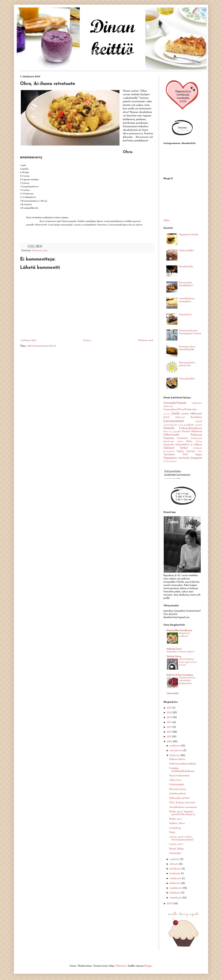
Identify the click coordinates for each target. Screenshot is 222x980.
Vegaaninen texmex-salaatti (180, 652)
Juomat (185, 414)
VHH (185, 455)
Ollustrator (121, 966)
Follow (166, 221)
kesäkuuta (175, 874)
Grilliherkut (197, 403)
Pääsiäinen (169, 438)
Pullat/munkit (171, 435)
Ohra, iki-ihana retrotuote (182, 803)
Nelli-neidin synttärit (179, 798)
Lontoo (198, 425)
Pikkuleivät (197, 432)
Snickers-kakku (186, 251)
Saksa (189, 442)
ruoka (45, 251)
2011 (170, 737)
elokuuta (175, 864)
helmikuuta (176, 893)
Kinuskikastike (186, 267)
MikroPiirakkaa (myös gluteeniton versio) (188, 662)
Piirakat (186, 432)
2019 (170, 708)
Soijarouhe (169, 445)
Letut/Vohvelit (170, 425)
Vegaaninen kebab (189, 235)
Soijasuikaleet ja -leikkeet (189, 445)
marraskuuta (177, 751)
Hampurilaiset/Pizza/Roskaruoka (180, 410)
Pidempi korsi (174, 649)
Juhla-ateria (175, 780)
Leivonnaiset (174, 421)
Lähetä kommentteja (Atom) (41, 346)
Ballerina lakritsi (177, 759)
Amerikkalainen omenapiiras (183, 807)
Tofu (200, 452)
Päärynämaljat (177, 785)
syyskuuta (175, 859)
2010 (170, 742)
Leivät (199, 421)
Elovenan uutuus (178, 789)
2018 (170, 713)
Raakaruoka (196, 438)
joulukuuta (175, 746)
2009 (170, 904)
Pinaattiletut (186, 315)
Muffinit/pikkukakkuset (190, 428)
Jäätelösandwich (178, 794)
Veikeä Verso (174, 657)
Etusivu (87, 340)
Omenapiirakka (187, 379)
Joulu (176, 413)
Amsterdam (175, 853)
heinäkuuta (176, 869)
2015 (170, 718)
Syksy (180, 451)
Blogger (148, 966)
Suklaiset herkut (176, 448)
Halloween (168, 406)
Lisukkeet (189, 425)
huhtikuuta (175, 883)
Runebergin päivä (173, 442)
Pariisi (172, 833)
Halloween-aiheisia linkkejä (183, 764)
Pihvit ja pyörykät (172, 432)
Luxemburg (175, 828)
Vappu (199, 455)
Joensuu (167, 414)
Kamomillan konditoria (179, 631)
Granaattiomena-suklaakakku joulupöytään (187, 681)
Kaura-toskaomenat (179, 776)
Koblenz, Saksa (177, 823)
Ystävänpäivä (170, 461)
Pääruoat (37, 251)
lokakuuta (175, 756)
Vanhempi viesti (146, 340)
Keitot (167, 417)
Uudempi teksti (29, 340)
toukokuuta (176, 879)
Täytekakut (169, 455)
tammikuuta (176, 898)
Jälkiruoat (196, 414)
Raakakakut (183, 438)
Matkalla (169, 428)
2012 (170, 732)
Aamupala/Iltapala (175, 403)
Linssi (181, 425)
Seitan (199, 442)
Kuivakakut (196, 417)
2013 (170, 727)
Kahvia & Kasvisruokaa (180, 675)
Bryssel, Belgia (176, 849)
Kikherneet (180, 417)
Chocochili (172, 694)
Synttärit (191, 452)
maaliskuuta (176, 888)
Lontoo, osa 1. (176, 844)
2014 (170, 722)
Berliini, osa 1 (176, 819)
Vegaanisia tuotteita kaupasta (183, 458)
